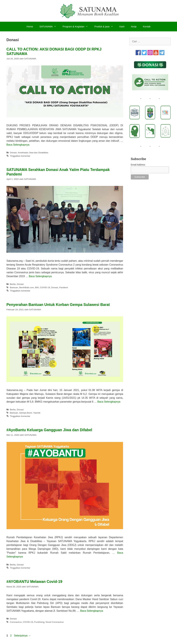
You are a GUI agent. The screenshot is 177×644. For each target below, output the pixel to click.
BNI (37, 287)
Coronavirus (16, 622)
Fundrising (39, 622)
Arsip (134, 26)
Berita (13, 284)
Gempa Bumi (26, 413)
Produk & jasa (105, 27)
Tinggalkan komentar (20, 156)
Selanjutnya (22, 636)
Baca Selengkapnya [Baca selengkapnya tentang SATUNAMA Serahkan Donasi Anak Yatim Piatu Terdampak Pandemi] (40, 276)
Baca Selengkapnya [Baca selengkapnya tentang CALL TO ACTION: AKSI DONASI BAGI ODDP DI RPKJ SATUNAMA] (18, 145)
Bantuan (14, 287)
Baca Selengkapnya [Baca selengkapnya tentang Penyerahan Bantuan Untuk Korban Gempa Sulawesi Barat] (109, 402)
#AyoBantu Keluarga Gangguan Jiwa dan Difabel (49, 430)
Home (30, 26)
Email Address (138, 165)
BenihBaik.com (26, 287)
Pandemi (64, 287)
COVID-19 (45, 287)
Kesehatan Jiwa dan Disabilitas (33, 153)
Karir (122, 26)
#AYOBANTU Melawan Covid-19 (34, 582)
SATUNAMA (49, 27)
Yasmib (37, 413)
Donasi (13, 153)
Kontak (147, 26)
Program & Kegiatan (77, 27)
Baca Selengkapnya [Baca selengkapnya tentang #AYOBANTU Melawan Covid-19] (92, 611)
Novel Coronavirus (55, 622)
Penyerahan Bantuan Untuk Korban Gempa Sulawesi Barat (58, 305)
